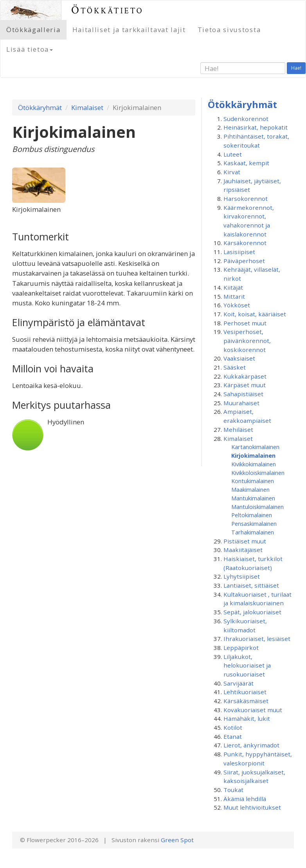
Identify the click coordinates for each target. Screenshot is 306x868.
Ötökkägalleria (33, 30)
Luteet (233, 154)
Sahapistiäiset (243, 394)
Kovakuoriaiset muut (253, 710)
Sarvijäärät (238, 683)
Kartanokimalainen (255, 447)
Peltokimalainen (252, 515)
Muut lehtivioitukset (252, 807)
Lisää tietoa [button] (30, 49)
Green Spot (177, 840)
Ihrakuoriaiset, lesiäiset (257, 639)
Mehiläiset (238, 429)
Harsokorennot (246, 199)
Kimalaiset (87, 107)
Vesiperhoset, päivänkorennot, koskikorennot (247, 340)
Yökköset (237, 305)
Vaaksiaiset (239, 358)
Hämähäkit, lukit (247, 718)
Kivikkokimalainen (254, 464)
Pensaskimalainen (254, 523)
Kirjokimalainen (253, 455)
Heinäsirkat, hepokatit (256, 127)
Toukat (233, 790)
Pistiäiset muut (245, 541)
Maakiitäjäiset (243, 550)
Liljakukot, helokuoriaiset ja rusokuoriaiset (247, 665)
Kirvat (232, 172)
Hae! (296, 68)
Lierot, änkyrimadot (251, 745)
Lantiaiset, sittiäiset (251, 585)
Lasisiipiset (239, 252)
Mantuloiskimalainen (257, 507)
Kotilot (233, 727)
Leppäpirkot (241, 648)
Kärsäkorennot (245, 243)
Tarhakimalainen (253, 532)
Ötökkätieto (107, 10)
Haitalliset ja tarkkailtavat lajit (129, 30)
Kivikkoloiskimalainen (258, 473)
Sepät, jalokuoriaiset (252, 612)
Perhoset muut (245, 323)
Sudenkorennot (246, 119)
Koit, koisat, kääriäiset (255, 314)
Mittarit (234, 296)
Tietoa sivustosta (229, 30)
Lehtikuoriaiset (245, 692)
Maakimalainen (250, 489)
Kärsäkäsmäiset (246, 701)
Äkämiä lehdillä (245, 799)
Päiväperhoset (244, 261)
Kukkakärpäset (245, 376)
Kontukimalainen (253, 481)
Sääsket (235, 367)
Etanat (233, 736)
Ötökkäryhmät (40, 107)
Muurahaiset (241, 403)
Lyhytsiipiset (242, 576)
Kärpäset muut (245, 385)
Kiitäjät (233, 287)
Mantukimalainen (253, 498)
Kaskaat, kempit (246, 163)
